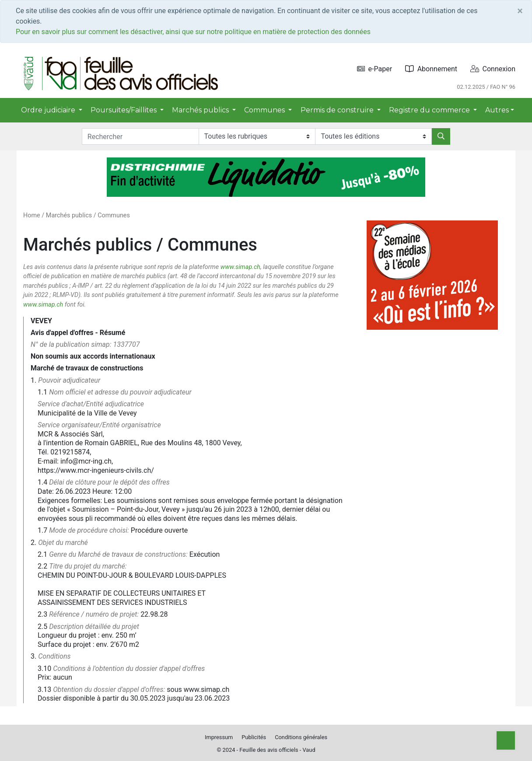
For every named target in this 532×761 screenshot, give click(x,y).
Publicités (254, 737)
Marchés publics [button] (201, 110)
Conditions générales (301, 737)
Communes (114, 215)
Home (32, 215)
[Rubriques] (257, 136)
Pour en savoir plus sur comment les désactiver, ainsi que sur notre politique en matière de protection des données (193, 32)
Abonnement (431, 69)
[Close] (520, 11)
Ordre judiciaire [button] (49, 110)
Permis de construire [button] (338, 110)
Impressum (219, 737)
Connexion (493, 69)
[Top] (506, 740)
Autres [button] (497, 110)
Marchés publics (69, 215)
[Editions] (373, 136)
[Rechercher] (441, 136)
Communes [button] (265, 110)
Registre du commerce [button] (430, 110)
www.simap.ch (240, 267)
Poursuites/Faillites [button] (124, 110)
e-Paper (375, 69)
